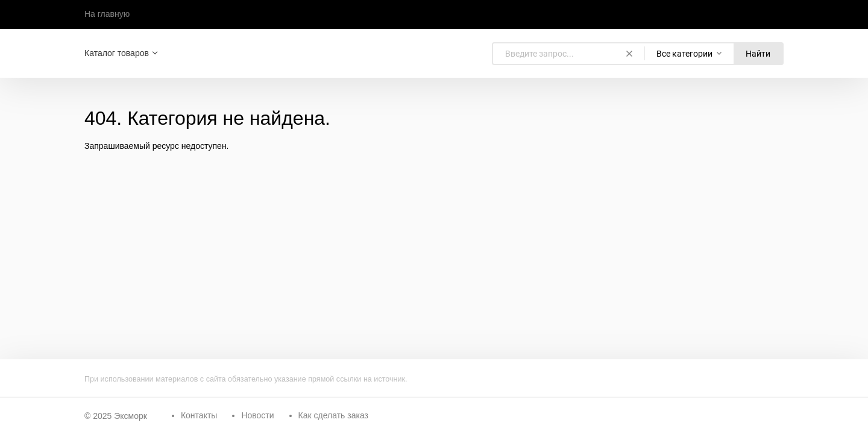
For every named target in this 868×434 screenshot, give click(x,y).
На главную (107, 14)
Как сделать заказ (333, 415)
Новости (257, 415)
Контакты (199, 415)
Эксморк (131, 416)
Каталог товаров (117, 53)
